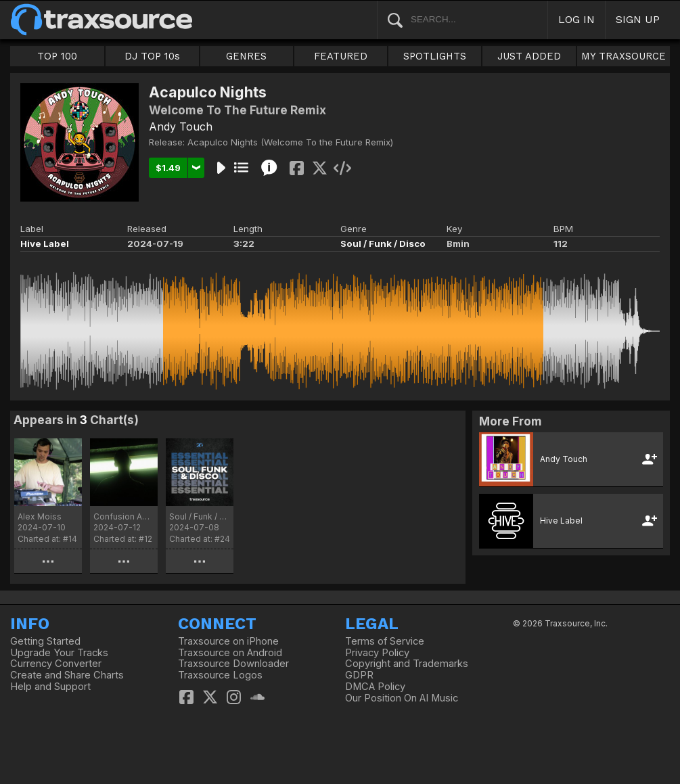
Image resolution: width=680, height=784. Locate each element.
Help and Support (50, 687)
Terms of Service (385, 641)
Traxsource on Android (230, 653)
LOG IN (576, 19)
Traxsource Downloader (233, 664)
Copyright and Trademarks (407, 664)
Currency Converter (56, 664)
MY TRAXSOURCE (624, 56)
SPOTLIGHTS (435, 56)
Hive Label (45, 244)
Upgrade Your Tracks (59, 653)
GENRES (246, 56)
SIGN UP (638, 19)
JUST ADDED (529, 56)
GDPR (359, 675)
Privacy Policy (377, 653)
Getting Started (45, 641)
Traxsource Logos (220, 675)
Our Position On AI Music (402, 698)
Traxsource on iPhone (228, 641)
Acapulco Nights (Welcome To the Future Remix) (290, 142)
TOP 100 (57, 56)
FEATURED (341, 56)
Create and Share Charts (67, 675)
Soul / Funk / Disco (383, 244)
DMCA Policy (375, 687)
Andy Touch (181, 126)
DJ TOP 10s (152, 56)
